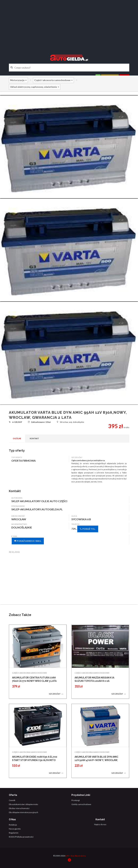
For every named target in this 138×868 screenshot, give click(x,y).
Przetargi (76, 800)
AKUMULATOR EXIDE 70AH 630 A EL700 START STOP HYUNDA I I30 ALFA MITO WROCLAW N (35, 760)
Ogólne (17, 438)
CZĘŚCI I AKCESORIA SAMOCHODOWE (29, 673)
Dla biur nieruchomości (19, 808)
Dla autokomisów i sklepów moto (23, 804)
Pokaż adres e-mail (28, 541)
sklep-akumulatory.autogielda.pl (37, 509)
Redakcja (13, 825)
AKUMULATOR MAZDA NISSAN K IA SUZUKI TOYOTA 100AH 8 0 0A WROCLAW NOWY (94, 681)
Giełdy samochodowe (81, 804)
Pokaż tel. (88, 529)
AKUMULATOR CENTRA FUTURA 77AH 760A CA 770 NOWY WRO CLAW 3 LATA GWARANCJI (34, 681)
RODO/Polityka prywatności (21, 837)
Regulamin (14, 833)
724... (85, 529)
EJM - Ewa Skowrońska (76, 856)
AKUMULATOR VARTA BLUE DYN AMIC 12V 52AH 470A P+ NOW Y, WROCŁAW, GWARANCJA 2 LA (96, 760)
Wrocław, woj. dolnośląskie (70, 422)
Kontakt (34, 438)
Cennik (12, 800)
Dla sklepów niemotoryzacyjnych (24, 812)
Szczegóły (56, 694)
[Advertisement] (69, 24)
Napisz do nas (100, 824)
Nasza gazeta (15, 829)
